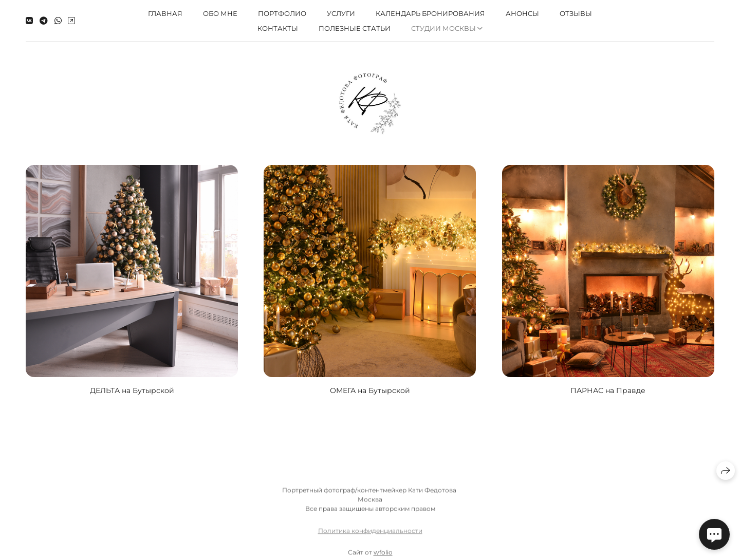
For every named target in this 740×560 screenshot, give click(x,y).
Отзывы (576, 13)
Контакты (278, 28)
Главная (165, 13)
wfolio (383, 556)
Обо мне (220, 13)
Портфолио (282, 13)
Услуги (341, 13)
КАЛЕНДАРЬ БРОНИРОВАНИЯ (430, 13)
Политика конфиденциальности (370, 534)
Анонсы (522, 13)
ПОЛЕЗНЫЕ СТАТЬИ (355, 28)
